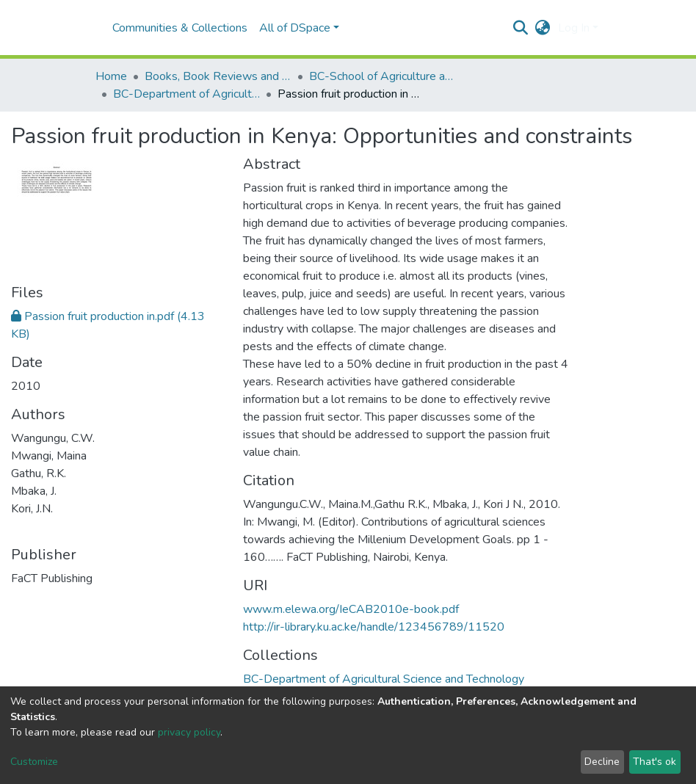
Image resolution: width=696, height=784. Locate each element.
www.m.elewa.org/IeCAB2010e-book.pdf (351, 609)
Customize (34, 762)
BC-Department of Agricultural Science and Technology (186, 94)
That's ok (655, 762)
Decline (602, 762)
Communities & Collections (180, 28)
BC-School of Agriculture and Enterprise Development (383, 76)
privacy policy (189, 732)
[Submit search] (521, 28)
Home (111, 76)
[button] (543, 28)
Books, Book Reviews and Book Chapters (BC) (218, 76)
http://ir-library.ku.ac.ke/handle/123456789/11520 (374, 627)
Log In (574, 28)
